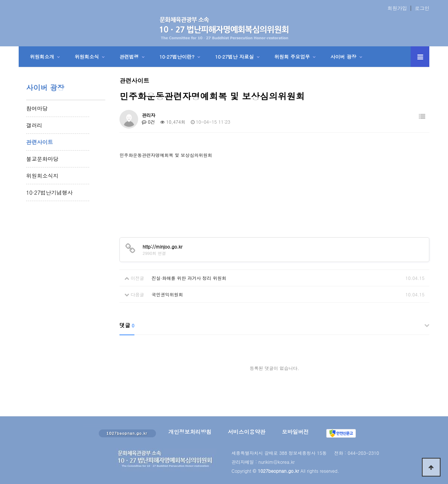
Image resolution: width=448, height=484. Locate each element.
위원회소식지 (42, 176)
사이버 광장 (343, 57)
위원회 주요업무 (292, 57)
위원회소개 (42, 57)
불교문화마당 (42, 159)
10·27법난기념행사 (49, 192)
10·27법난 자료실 (234, 57)
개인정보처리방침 (190, 432)
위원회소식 (87, 57)
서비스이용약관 (247, 432)
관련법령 (129, 57)
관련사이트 (40, 142)
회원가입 (397, 8)
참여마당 (37, 108)
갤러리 (34, 125)
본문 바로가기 (0, 0)
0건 (148, 122)
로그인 (422, 8)
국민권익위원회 (167, 294)
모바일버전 (295, 432)
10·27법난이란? (177, 57)
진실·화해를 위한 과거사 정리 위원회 (189, 278)
